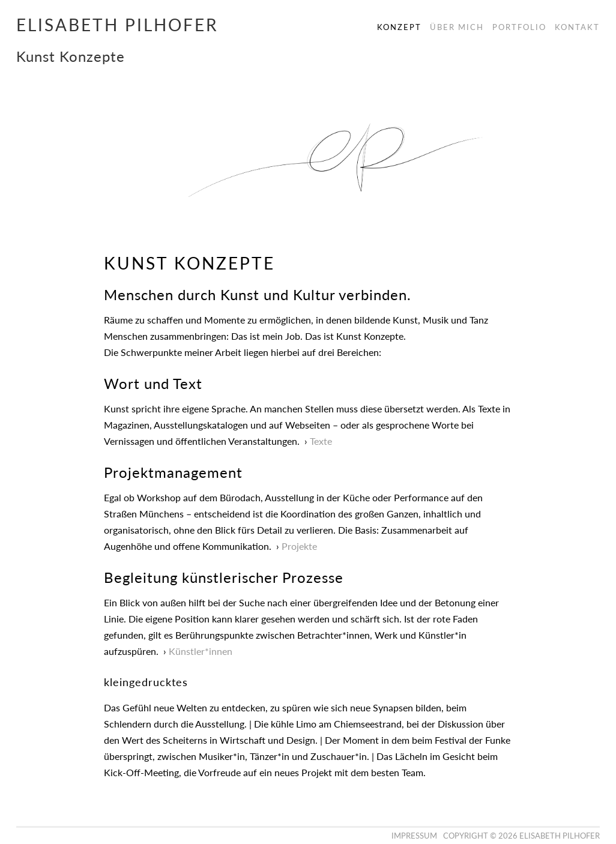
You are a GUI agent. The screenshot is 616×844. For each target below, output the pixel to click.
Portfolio (519, 27)
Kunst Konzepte (71, 56)
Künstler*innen (201, 651)
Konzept (399, 27)
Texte (321, 441)
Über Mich (457, 27)
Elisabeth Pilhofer (117, 25)
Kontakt (577, 27)
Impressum (414, 836)
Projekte (299, 546)
